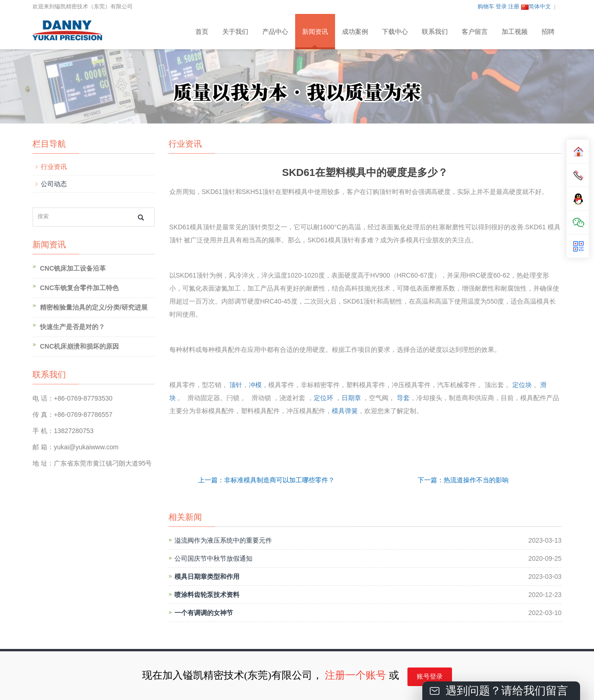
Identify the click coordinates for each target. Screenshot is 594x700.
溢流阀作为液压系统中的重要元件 (223, 540)
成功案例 (355, 32)
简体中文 (536, 6)
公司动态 (54, 184)
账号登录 (430, 677)
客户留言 (475, 32)
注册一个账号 (355, 675)
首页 (202, 32)
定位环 (323, 398)
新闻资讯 (315, 32)
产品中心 (275, 32)
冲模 (255, 385)
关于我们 (235, 32)
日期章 (351, 398)
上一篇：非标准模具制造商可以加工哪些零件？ (266, 480)
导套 (403, 398)
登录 (501, 6)
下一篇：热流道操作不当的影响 (463, 480)
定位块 (522, 385)
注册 (514, 6)
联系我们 (435, 32)
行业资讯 (54, 167)
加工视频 (515, 32)
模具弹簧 (345, 411)
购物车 (486, 6)
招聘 (548, 32)
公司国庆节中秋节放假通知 (213, 558)
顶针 (236, 385)
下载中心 (395, 32)
